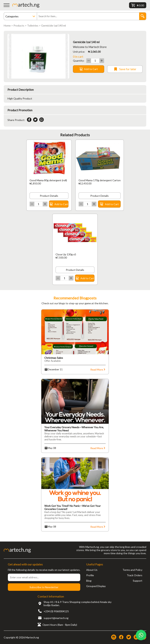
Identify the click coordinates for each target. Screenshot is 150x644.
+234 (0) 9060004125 (56, 611)
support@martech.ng (56, 618)
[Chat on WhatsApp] (141, 635)
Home (7, 25)
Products (19, 25)
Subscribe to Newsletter (44, 587)
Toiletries (33, 25)
